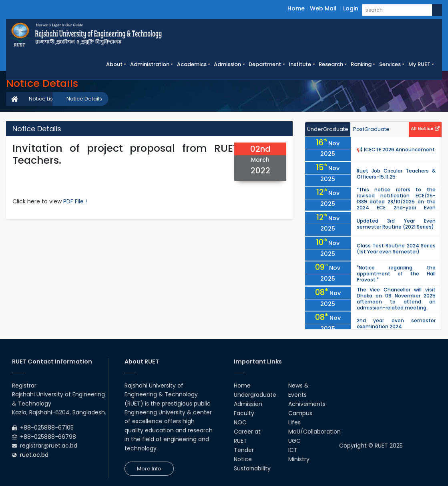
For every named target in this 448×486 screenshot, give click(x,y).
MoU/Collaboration (314, 432)
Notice (243, 459)
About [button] (114, 64)
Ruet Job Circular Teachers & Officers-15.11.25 (396, 174)
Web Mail (323, 8)
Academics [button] (192, 64)
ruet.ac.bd (34, 455)
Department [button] (265, 64)
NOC (240, 422)
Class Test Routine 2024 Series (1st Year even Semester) (396, 249)
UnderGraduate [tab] (328, 129)
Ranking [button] (361, 64)
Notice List (42, 99)
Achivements (307, 404)
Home (296, 8)
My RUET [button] (419, 64)
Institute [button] (300, 64)
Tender (244, 450)
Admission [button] (227, 64)
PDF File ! (75, 201)
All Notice (425, 129)
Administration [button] (150, 64)
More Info (149, 469)
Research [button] (331, 64)
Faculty (244, 413)
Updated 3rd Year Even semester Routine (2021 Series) (396, 224)
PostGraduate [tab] (371, 129)
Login (351, 8)
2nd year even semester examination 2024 (396, 323)
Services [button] (390, 64)
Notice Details (84, 99)
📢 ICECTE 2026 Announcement (396, 150)
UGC (294, 441)
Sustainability (252, 468)
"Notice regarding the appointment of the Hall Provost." (396, 274)
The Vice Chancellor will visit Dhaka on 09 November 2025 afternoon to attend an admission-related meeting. (396, 299)
